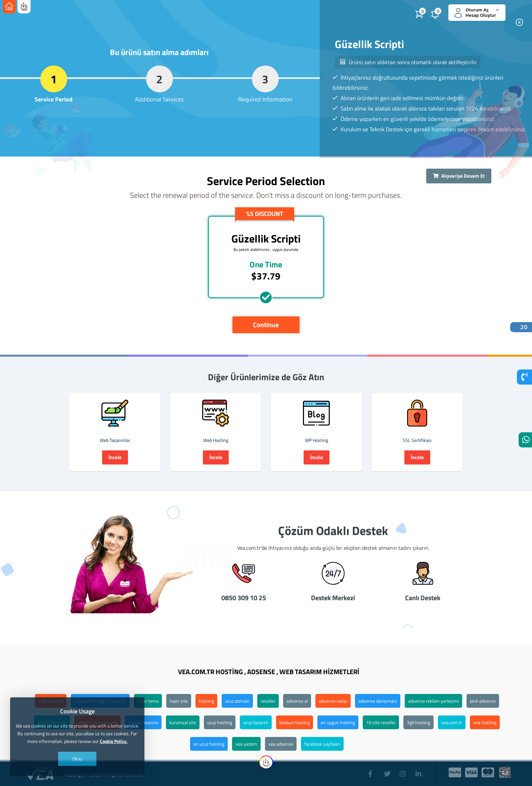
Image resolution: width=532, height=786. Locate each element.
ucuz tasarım (256, 722)
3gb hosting (418, 722)
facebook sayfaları (322, 744)
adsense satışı (333, 701)
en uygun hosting (338, 722)
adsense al (297, 701)
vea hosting (485, 722)
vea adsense (281, 744)
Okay (77, 759)
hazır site (179, 701)
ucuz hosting (220, 722)
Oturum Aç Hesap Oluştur (477, 13)
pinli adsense (483, 701)
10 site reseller (381, 722)
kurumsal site (183, 722)
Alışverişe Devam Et (459, 176)
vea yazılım (246, 744)
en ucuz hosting (209, 744)
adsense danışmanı (378, 701)
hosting (206, 701)
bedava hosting (295, 722)
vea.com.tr (452, 722)
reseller (268, 701)
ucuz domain (237, 701)
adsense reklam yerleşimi (433, 701)
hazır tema (148, 701)
